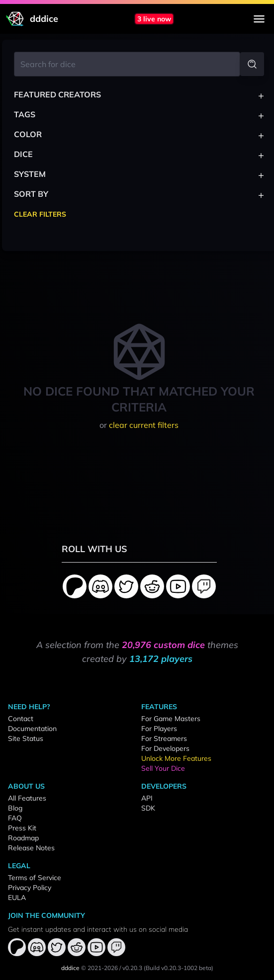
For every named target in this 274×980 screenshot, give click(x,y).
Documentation (32, 729)
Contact (21, 719)
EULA (17, 898)
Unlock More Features (176, 758)
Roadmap (23, 838)
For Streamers (164, 738)
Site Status (26, 738)
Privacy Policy (30, 888)
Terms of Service (35, 878)
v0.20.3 (132, 968)
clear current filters (144, 425)
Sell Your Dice (163, 768)
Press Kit (22, 828)
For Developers (165, 748)
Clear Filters (40, 214)
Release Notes (31, 848)
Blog (15, 808)
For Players (159, 729)
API (147, 798)
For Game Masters (171, 719)
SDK (148, 808)
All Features (27, 798)
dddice (70, 968)
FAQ (15, 818)
